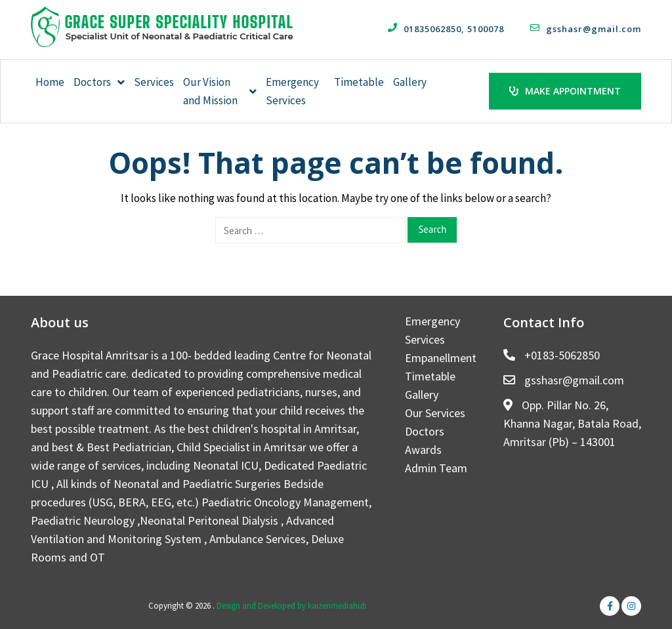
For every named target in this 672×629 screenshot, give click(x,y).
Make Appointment (565, 91)
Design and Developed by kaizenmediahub (292, 606)
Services (154, 82)
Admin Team (436, 468)
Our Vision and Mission (220, 91)
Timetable (359, 82)
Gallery (410, 82)
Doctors (99, 82)
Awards (423, 450)
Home (50, 82)
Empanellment (441, 358)
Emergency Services (292, 91)
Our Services (435, 413)
